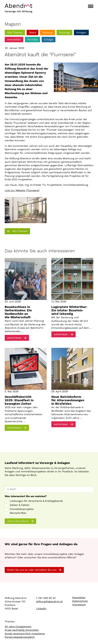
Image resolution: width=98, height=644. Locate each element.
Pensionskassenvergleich (20, 637)
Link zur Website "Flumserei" (22, 190)
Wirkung (47, 32)
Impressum (79, 605)
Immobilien (14, 40)
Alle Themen (15, 32)
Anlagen (81, 32)
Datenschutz (80, 601)
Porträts (32, 40)
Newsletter (79, 598)
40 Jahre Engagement (18, 627)
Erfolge (49, 40)
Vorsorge (64, 32)
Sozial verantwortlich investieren (25, 634)
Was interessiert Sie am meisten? (26, 496)
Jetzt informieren (18, 521)
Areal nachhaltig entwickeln (22, 630)
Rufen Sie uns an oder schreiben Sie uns (32, 570)
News (32, 32)
